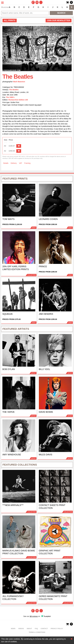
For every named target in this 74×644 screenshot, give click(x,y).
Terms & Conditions (37, 632)
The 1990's (10, 97)
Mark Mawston (19, 82)
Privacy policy (57, 629)
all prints (10, 20)
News (13, 629)
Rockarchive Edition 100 (18, 100)
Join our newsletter (59, 20)
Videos (21, 629)
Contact (44, 629)
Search (61, 13)
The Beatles (14, 90)
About (29, 629)
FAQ (36, 629)
